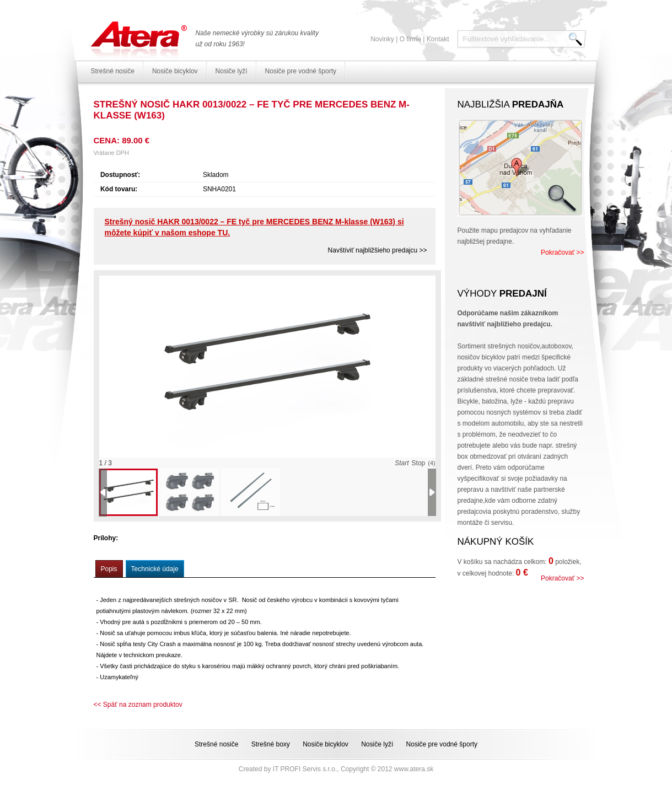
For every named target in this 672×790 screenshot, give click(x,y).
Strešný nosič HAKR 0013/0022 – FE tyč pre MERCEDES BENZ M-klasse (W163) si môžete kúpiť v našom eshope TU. (254, 227)
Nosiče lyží (232, 71)
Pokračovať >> (563, 252)
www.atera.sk (414, 769)
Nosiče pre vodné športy (301, 71)
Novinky (382, 39)
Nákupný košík (496, 542)
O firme (410, 39)
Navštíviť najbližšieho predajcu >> (378, 250)
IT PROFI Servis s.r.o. (305, 769)
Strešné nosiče (113, 71)
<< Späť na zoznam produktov (138, 705)
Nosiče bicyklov (175, 71)
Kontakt (438, 39)
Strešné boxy (271, 744)
